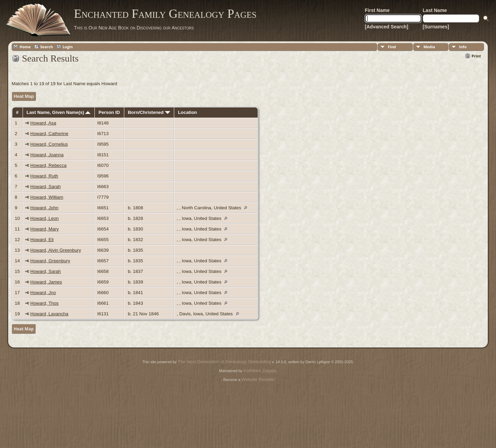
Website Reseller (258, 379)
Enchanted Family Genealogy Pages (165, 14)
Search (47, 47)
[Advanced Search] (387, 27)
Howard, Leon (45, 218)
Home (25, 47)
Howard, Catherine (49, 134)
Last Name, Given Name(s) (59, 112)
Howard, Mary (45, 229)
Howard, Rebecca (49, 165)
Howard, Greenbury (50, 261)
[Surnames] (436, 27)
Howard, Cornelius (49, 144)
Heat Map (24, 96)
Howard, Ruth (44, 176)
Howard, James (46, 282)
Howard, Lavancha (49, 314)
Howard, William (47, 197)
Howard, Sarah (46, 187)
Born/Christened (149, 112)
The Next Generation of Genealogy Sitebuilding (224, 362)
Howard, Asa (43, 123)
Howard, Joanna (47, 155)
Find (392, 47)
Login (68, 47)
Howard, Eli (42, 240)
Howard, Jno (43, 293)
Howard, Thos (45, 303)
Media (429, 47)
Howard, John (44, 208)
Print (476, 56)
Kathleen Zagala (260, 371)
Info (463, 47)
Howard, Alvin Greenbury (56, 250)
